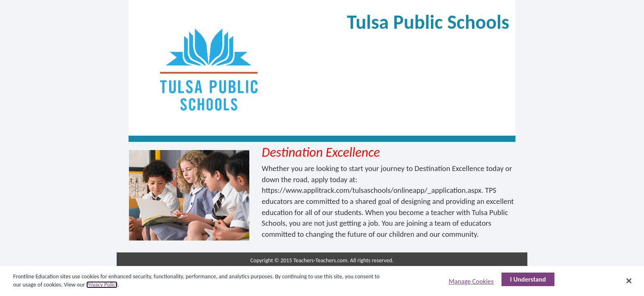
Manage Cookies (471, 281)
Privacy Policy (102, 285)
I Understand (528, 279)
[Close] (629, 281)
